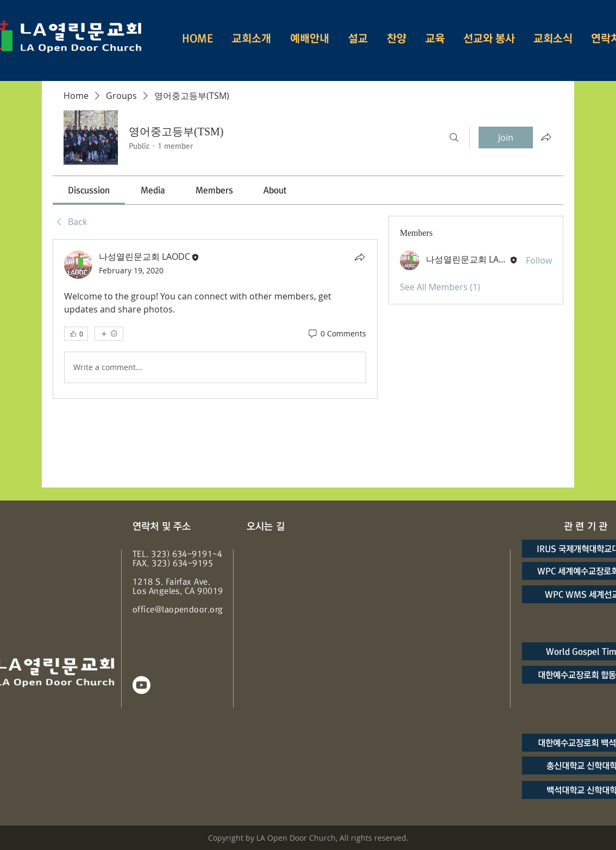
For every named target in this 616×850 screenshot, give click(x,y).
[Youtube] (142, 685)
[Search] (454, 137)
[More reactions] (109, 334)
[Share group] (546, 137)
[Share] (360, 257)
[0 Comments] (337, 334)
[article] (215, 319)
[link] (89, 190)
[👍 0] (76, 334)
